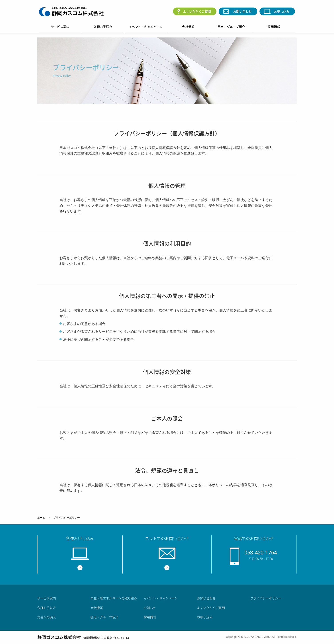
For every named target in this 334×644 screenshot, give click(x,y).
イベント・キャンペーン (146, 27)
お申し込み (282, 11)
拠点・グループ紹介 (231, 27)
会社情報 (188, 27)
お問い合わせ (242, 11)
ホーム (41, 518)
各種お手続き (103, 27)
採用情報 (274, 27)
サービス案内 (60, 27)
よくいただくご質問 (197, 11)
